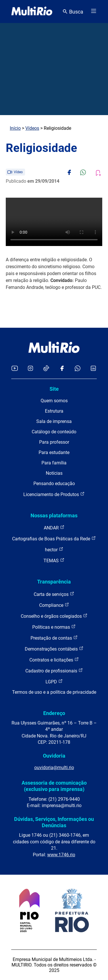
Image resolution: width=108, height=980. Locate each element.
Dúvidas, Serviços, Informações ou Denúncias (54, 822)
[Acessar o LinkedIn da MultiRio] (93, 369)
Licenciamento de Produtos (54, 494)
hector (54, 549)
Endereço (54, 713)
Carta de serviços (54, 594)
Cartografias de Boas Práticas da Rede (54, 538)
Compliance (54, 605)
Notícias (54, 473)
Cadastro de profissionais (54, 671)
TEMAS (54, 560)
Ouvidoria (54, 756)
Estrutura (54, 411)
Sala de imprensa (54, 421)
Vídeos (32, 128)
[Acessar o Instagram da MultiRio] (30, 369)
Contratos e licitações (54, 660)
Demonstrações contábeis (54, 649)
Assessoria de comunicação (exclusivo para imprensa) (54, 786)
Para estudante (54, 452)
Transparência (54, 582)
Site (54, 389)
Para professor (54, 442)
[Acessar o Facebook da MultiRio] (62, 369)
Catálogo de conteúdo (54, 432)
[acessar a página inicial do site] (32, 12)
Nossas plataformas (54, 515)
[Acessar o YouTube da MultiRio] (15, 369)
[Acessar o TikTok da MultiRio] (46, 369)
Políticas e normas (54, 627)
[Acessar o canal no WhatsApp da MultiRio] (78, 369)
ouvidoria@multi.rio (54, 768)
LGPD (54, 681)
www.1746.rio (61, 855)
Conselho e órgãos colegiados (54, 616)
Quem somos (54, 401)
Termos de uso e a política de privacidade (54, 692)
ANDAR (54, 528)
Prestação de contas (54, 638)
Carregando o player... (54, 222)
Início (15, 128)
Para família (54, 463)
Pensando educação (54, 484)
